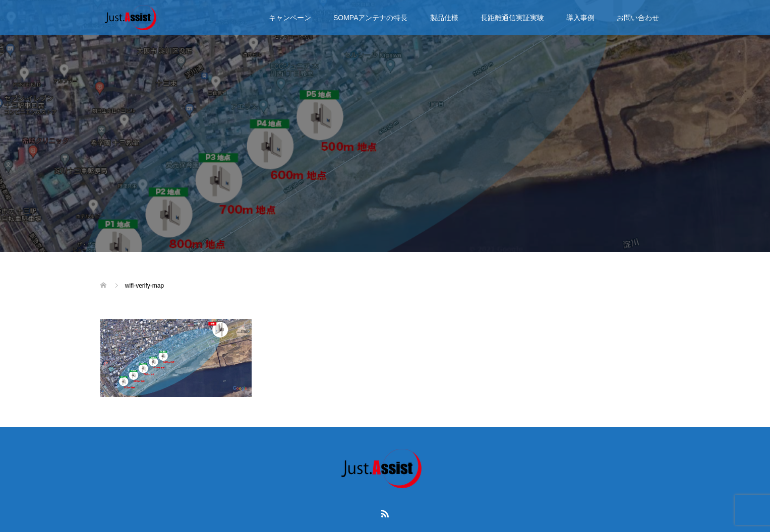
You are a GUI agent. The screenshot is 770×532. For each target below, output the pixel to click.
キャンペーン (290, 18)
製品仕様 (444, 18)
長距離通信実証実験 (512, 18)
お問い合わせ (638, 18)
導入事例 (580, 18)
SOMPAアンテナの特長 (371, 18)
